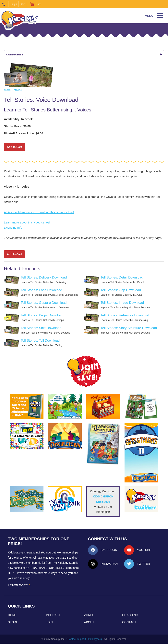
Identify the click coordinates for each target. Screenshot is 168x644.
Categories (84, 55)
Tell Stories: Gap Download (121, 290)
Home (12, 615)
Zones (89, 615)
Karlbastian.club (55, 558)
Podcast (53, 615)
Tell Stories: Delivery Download (44, 277)
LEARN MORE (19, 585)
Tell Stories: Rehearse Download (125, 315)
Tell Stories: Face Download (41, 290)
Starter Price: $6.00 (17, 126)
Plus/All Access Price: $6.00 (24, 133)
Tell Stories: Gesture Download (44, 303)
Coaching (130, 615)
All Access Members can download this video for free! (39, 212)
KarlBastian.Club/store (44, 568)
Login (14, 4)
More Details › (13, 90)
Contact (129, 622)
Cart (38, 4)
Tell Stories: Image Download (122, 303)
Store (13, 622)
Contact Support (77, 639)
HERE (12, 573)
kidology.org (95, 639)
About (89, 622)
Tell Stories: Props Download (42, 315)
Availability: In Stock (18, 119)
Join (23, 4)
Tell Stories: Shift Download (41, 328)
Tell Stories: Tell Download (40, 341)
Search (5, 4)
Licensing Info (13, 228)
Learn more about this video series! (27, 222)
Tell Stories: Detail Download (122, 277)
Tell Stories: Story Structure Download (129, 328)
